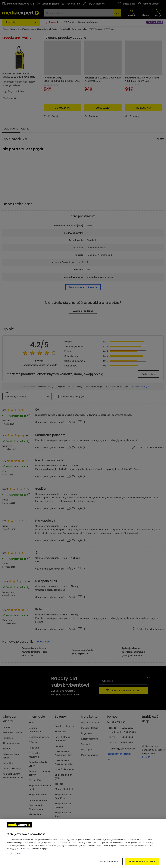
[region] (83, 844)
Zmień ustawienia (109, 861)
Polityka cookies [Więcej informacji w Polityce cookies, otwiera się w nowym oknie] (14, 853)
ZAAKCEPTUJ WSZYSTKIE (142, 861)
